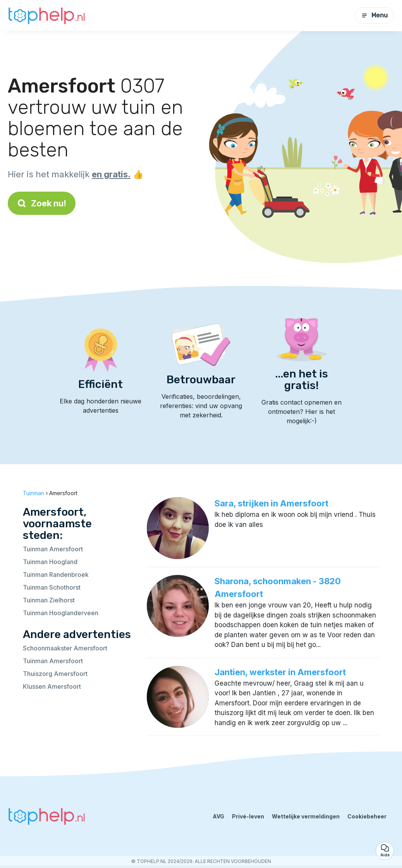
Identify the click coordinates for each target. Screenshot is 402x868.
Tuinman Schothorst (52, 587)
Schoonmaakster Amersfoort (65, 648)
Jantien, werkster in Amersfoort (280, 672)
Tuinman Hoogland (50, 562)
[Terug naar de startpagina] (46, 15)
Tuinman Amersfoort (53, 549)
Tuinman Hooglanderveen (61, 613)
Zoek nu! (42, 203)
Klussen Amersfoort (52, 686)
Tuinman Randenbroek (56, 575)
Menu (375, 15)
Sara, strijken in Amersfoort (271, 503)
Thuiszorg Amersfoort (55, 674)
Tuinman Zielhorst (49, 600)
